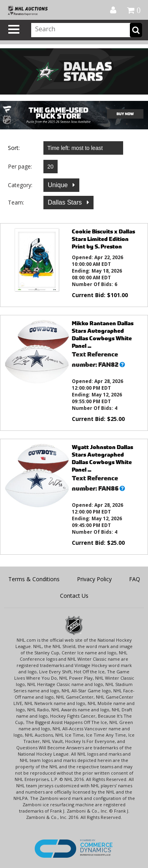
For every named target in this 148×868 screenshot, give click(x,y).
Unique (59, 185)
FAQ (135, 579)
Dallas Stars (66, 202)
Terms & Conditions (34, 579)
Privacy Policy (94, 579)
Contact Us (74, 596)
